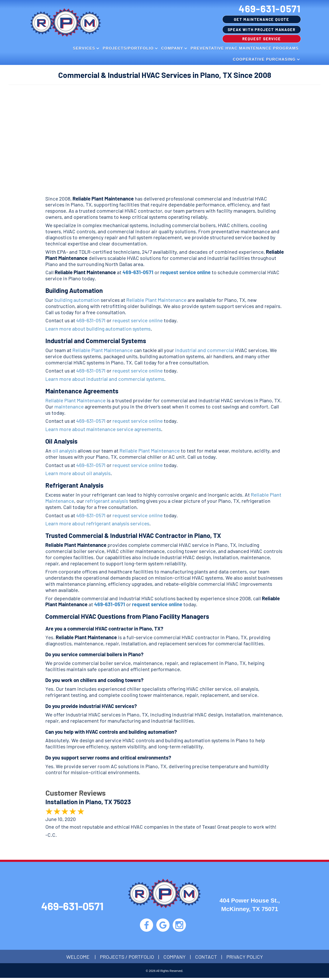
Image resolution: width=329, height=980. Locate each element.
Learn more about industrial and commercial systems (105, 379)
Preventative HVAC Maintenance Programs (245, 48)
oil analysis (65, 451)
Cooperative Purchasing (264, 59)
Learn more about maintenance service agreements (103, 429)
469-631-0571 (270, 9)
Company (172, 48)
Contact (206, 959)
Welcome (78, 959)
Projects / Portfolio (127, 959)
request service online (185, 272)
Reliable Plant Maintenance (156, 300)
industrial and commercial (205, 350)
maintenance (69, 406)
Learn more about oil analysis (78, 473)
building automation (77, 300)
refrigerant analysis (107, 501)
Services (84, 48)
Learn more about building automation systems (98, 329)
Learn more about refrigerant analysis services (97, 523)
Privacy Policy (245, 959)
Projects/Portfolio (128, 48)
